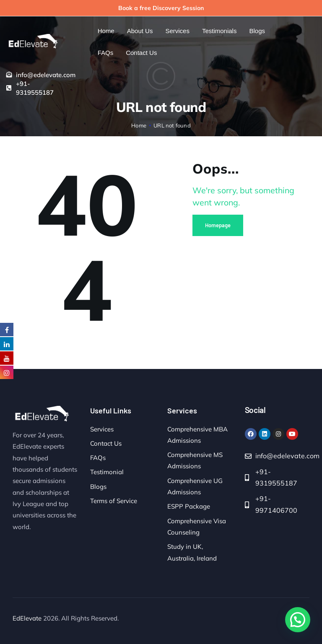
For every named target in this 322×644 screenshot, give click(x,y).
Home (139, 125)
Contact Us (106, 443)
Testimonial (107, 472)
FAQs (98, 458)
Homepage (218, 225)
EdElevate (27, 618)
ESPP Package (189, 506)
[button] (298, 620)
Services (102, 429)
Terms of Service (114, 501)
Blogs (98, 487)
